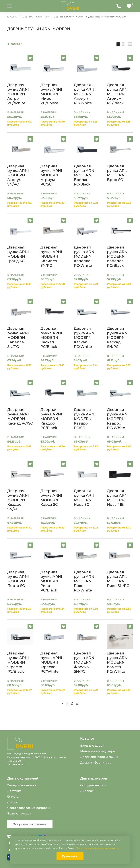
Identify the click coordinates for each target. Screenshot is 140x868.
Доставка (14, 791)
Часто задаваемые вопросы (29, 808)
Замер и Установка (22, 785)
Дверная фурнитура (96, 763)
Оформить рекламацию (30, 824)
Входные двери (92, 746)
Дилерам (87, 791)
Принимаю (70, 856)
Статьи (12, 802)
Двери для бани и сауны (99, 757)
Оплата (13, 797)
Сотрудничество (93, 785)
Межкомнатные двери (98, 751)
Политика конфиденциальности (98, 848)
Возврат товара (19, 813)
